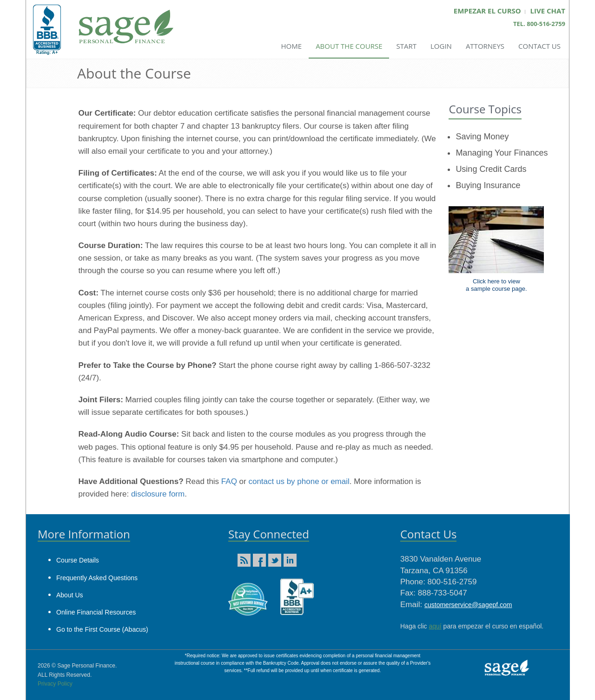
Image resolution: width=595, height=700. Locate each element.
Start (406, 46)
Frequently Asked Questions (97, 578)
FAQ (229, 481)
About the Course (349, 46)
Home (292, 46)
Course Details (78, 560)
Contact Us (539, 46)
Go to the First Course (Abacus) (102, 629)
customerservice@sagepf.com (468, 605)
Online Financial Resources (96, 612)
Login (441, 46)
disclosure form (158, 494)
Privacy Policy (55, 684)
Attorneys (485, 46)
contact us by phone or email (299, 481)
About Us (70, 595)
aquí (435, 626)
